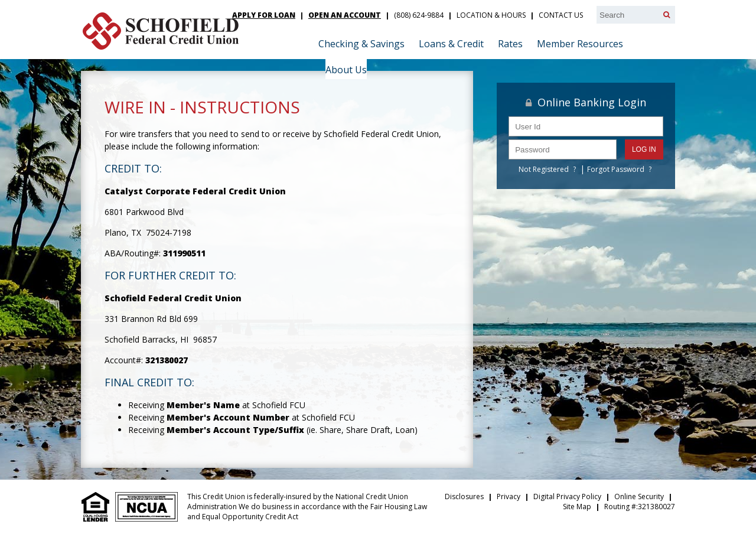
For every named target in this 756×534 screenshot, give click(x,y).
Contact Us (561, 15)
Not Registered (544, 169)
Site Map (577, 507)
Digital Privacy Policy (567, 496)
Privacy (509, 496)
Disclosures (464, 496)
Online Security (639, 496)
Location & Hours (491, 15)
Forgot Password (616, 169)
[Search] (667, 15)
